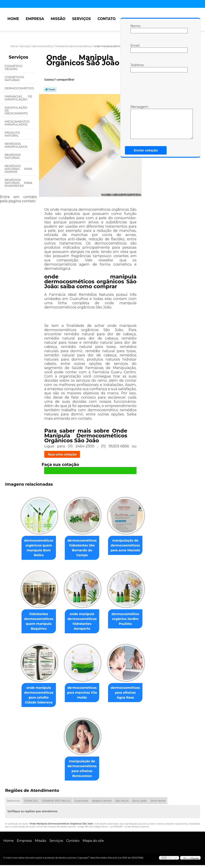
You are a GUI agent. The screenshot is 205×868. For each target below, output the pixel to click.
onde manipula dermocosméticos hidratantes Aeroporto (82, 623)
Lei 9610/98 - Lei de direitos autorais (129, 829)
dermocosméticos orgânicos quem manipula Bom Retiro (37, 548)
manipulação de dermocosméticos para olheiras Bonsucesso (82, 771)
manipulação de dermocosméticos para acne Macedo (127, 546)
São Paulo (122, 803)
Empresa (35, 19)
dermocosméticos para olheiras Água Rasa (127, 695)
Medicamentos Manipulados (17, 123)
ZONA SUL (31, 803)
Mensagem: (135, 122)
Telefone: (135, 68)
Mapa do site (93, 843)
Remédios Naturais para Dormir (18, 169)
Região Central (102, 803)
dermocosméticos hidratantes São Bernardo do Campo (82, 548)
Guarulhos (81, 803)
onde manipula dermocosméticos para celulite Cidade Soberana (37, 697)
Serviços (81, 19)
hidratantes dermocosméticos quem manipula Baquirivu (37, 623)
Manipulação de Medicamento (17, 110)
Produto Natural (12, 134)
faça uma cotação (62, 454)
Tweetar (50, 89)
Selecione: (14, 803)
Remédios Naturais (13, 156)
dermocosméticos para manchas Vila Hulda (82, 695)
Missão (58, 19)
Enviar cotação (146, 150)
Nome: (135, 29)
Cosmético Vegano (14, 67)
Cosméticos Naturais (14, 78)
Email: (135, 48)
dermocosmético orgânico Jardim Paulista (127, 620)
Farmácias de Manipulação (18, 98)
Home (13, 19)
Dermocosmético (20, 88)
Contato (106, 19)
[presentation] (159, 88)
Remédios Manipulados (16, 145)
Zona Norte (158, 803)
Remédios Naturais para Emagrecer (18, 183)
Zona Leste (139, 803)
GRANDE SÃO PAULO (56, 803)
